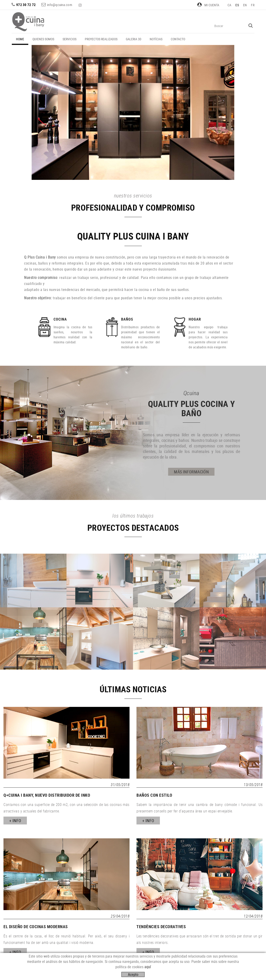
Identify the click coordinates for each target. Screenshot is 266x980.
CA (230, 5)
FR (253, 5)
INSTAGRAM (81, 5)
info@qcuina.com (60, 5)
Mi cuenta (208, 5)
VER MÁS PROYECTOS (137, 165)
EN (245, 5)
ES (237, 5)
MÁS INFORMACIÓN (107, 472)
